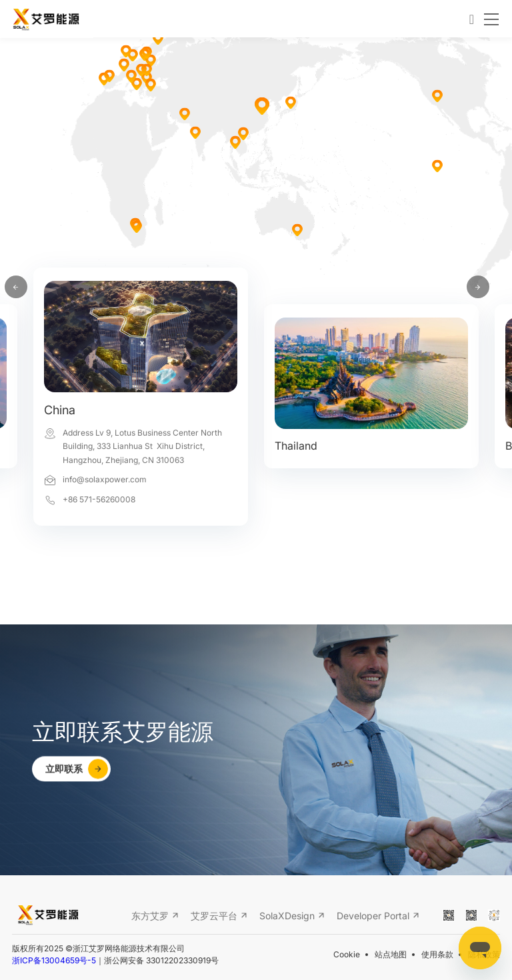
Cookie (347, 954)
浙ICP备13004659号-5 (54, 961)
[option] (141, 415)
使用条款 (437, 954)
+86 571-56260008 (99, 499)
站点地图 (391, 954)
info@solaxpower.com (105, 479)
